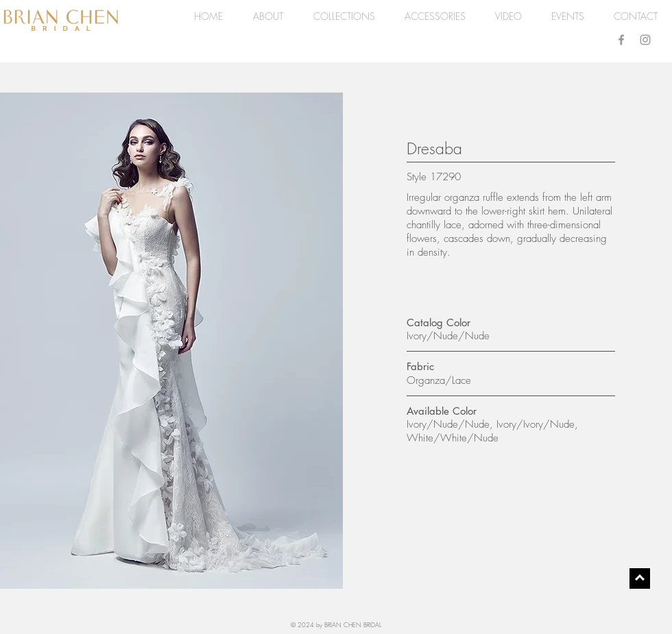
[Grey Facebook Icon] (621, 40)
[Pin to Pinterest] (25, 108)
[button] (344, 16)
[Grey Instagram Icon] (645, 40)
